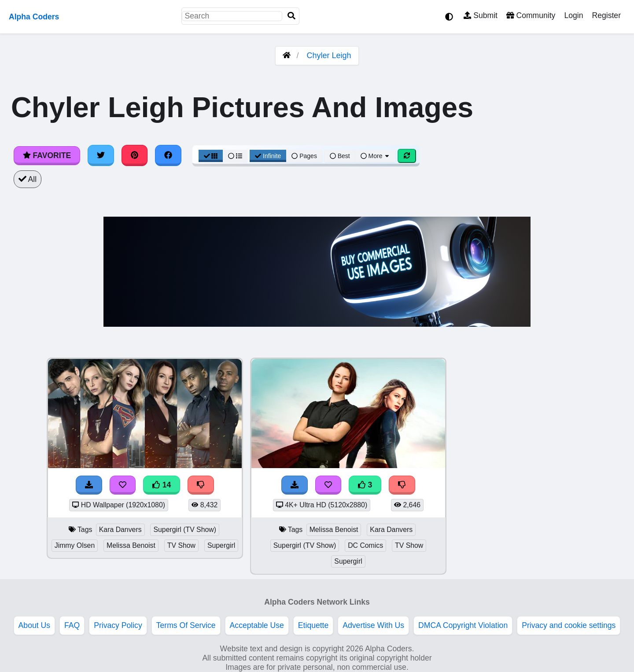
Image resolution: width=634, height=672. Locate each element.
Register (606, 15)
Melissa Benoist (131, 545)
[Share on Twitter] (101, 155)
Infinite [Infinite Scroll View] (268, 156)
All (28, 179)
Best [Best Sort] (340, 156)
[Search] (291, 16)
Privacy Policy (118, 625)
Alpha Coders (34, 17)
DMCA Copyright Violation (463, 625)
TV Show (181, 545)
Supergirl (221, 545)
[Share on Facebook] (168, 155)
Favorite (47, 155)
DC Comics (365, 545)
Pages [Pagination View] (304, 156)
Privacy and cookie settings (569, 625)
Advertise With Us (373, 625)
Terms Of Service (186, 625)
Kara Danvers (120, 530)
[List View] (235, 156)
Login (573, 15)
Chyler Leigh (329, 55)
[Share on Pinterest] (135, 155)
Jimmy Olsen (75, 545)
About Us (34, 625)
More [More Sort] (376, 156)
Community (531, 15)
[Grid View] (211, 156)
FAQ (72, 625)
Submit (481, 15)
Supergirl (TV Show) (185, 530)
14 (162, 485)
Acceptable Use (257, 625)
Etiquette (313, 625)
